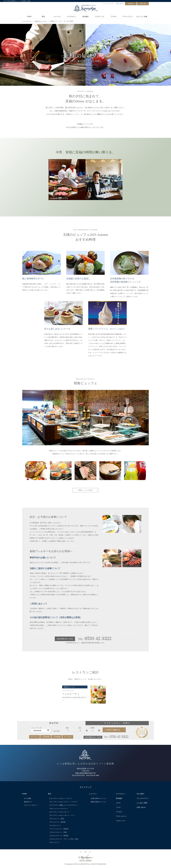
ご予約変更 (46, 738)
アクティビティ (128, 16)
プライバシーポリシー (31, 806)
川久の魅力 (140, 795)
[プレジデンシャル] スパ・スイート (61, 800)
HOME (29, 16)
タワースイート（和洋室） (58, 823)
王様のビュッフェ (41, 21)
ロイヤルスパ (71, 16)
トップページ (27, 21)
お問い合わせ (120, 4)
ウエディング (100, 16)
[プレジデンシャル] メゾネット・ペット (62, 817)
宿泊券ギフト (28, 803)
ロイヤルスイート (55, 827)
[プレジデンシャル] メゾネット (59, 813)
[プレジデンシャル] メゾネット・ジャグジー (64, 803)
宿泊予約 (131, 4)
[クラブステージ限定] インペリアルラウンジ (64, 806)
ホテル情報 (27, 800)
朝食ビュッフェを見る (85, 491)
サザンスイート (54, 844)
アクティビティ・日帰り (117, 724)
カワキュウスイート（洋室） (59, 834)
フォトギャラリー (143, 800)
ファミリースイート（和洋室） (59, 830)
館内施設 (85, 16)
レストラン (57, 16)
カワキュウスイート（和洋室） (59, 837)
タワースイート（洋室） (57, 820)
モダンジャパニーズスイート (59, 810)
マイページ (34, 738)
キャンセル (68, 738)
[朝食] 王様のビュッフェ (99, 803)
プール (118, 808)
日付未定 (57, 732)
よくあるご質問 (142, 804)
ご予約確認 (57, 738)
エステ (118, 804)
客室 (43, 16)
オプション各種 (142, 16)
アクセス (114, 16)
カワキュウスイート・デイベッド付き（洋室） (64, 840)
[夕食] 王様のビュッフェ (99, 800)
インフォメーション (108, 4)
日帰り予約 (143, 4)
